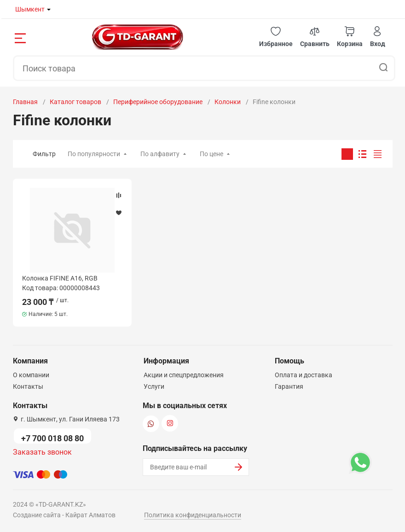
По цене (211, 154)
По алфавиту (160, 154)
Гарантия (289, 386)
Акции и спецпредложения (184, 375)
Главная (25, 102)
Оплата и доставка (304, 375)
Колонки (228, 102)
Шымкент (30, 9)
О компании (31, 375)
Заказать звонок (42, 452)
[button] (276, 37)
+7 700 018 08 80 (52, 438)
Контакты (28, 386)
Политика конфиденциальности (193, 515)
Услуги (154, 386)
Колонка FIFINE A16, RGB (60, 278)
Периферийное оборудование (158, 102)
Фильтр (44, 154)
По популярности (94, 154)
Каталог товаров (75, 102)
